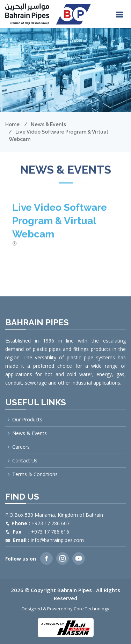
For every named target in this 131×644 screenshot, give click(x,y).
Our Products (27, 420)
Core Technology (92, 609)
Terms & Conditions (35, 474)
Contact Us (25, 461)
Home (12, 124)
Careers (21, 447)
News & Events (48, 124)
